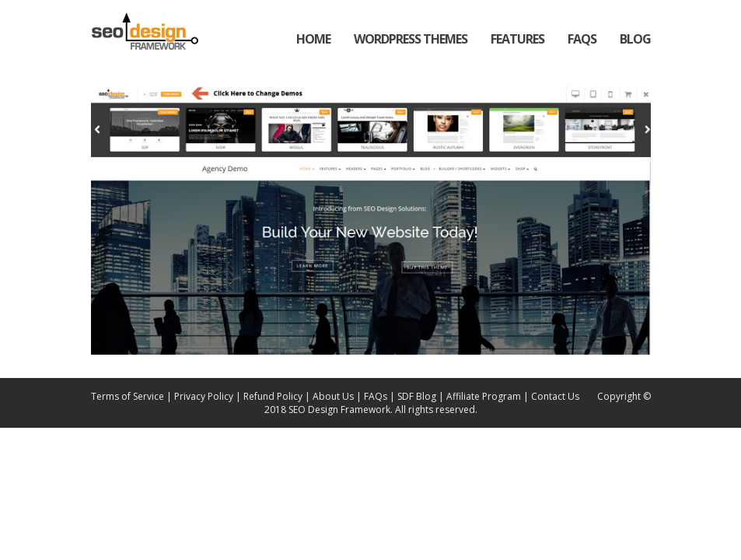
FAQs (582, 39)
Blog (635, 39)
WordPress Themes (411, 39)
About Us (333, 396)
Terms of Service (128, 396)
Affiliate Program (485, 396)
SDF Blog (417, 396)
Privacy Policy (204, 396)
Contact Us (555, 396)
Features (517, 39)
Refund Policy (273, 396)
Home (313, 39)
